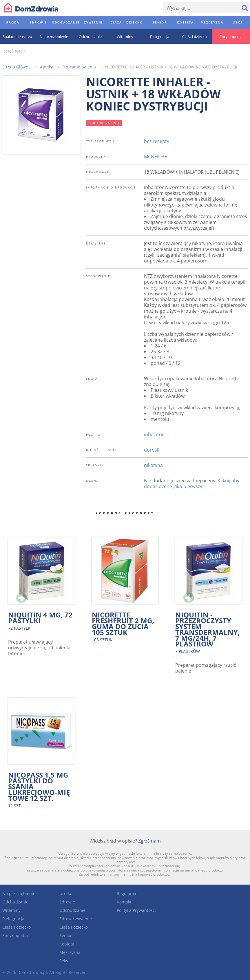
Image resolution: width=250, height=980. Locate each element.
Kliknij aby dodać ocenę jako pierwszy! (192, 483)
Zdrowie (67, 902)
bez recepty (157, 141)
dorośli (152, 450)
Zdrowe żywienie (76, 919)
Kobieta (67, 944)
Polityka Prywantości (136, 910)
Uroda (65, 893)
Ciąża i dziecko (17, 927)
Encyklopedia (15, 935)
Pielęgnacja (13, 919)
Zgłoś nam (149, 841)
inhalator (154, 434)
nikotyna (153, 465)
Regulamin (127, 893)
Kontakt (124, 902)
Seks (64, 961)
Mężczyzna (70, 952)
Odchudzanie (15, 902)
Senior (66, 935)
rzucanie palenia (104, 123)
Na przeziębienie (19, 893)
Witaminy (11, 910)
